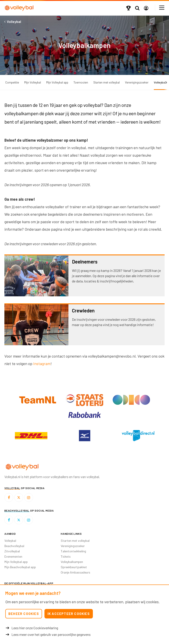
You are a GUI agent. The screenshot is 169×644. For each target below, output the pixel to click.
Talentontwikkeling (73, 551)
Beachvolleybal (14, 546)
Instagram (42, 364)
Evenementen (13, 556)
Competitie (12, 82)
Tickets (66, 556)
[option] (31, 436)
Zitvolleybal (12, 551)
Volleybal (10, 541)
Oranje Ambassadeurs (75, 572)
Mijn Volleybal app (57, 82)
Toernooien (81, 82)
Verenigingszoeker (137, 82)
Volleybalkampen (72, 562)
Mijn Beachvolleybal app (20, 567)
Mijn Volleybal (33, 82)
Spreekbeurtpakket (74, 567)
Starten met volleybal (107, 82)
